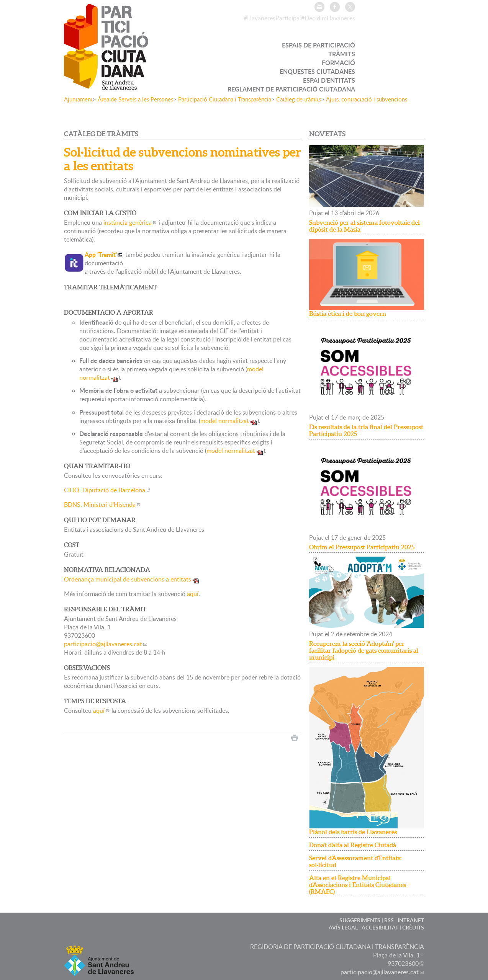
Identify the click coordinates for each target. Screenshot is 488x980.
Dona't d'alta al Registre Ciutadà (353, 845)
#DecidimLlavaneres (328, 18)
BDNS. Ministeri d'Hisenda (100, 505)
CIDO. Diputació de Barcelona (105, 490)
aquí (193, 594)
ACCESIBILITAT (380, 927)
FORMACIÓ (338, 63)
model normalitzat (225, 421)
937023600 (403, 964)
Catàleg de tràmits (299, 99)
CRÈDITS (413, 927)
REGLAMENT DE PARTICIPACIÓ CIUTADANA (291, 89)
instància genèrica (128, 222)
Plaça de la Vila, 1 (396, 955)
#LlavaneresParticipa (272, 18)
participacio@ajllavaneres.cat (103, 644)
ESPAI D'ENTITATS (329, 80)
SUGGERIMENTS (360, 920)
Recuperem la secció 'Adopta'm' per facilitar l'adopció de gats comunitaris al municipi (364, 650)
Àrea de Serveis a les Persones (135, 99)
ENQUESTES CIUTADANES (317, 71)
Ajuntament (78, 99)
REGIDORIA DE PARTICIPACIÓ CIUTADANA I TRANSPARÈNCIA (337, 947)
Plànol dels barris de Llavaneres (353, 832)
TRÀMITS (342, 54)
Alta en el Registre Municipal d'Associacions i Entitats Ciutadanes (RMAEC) (358, 885)
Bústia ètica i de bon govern (348, 314)
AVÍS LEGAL (343, 927)
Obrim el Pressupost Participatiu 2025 (362, 547)
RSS (389, 920)
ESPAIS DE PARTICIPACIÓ (319, 45)
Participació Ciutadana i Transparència (225, 99)
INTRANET (411, 920)
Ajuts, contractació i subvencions (367, 99)
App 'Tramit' (101, 254)
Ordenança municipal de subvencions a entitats (128, 579)
